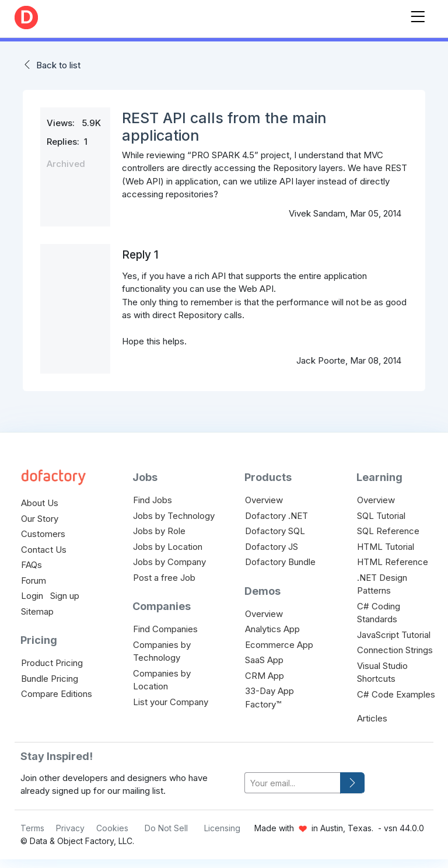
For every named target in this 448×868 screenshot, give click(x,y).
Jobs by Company (169, 562)
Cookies (112, 828)
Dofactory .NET (276, 516)
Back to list (58, 65)
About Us (40, 503)
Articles (372, 718)
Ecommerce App (279, 645)
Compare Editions (57, 694)
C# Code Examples (396, 694)
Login (32, 596)
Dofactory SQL (275, 531)
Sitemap (37, 611)
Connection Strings (395, 650)
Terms (32, 828)
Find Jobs (153, 500)
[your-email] (293, 783)
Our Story (40, 519)
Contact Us (44, 550)
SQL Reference (388, 531)
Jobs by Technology (174, 516)
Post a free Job (164, 578)
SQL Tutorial (381, 516)
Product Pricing (52, 663)
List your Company (171, 702)
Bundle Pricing (50, 679)
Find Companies (165, 629)
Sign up (65, 596)
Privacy (70, 828)
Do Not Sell (166, 828)
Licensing (222, 828)
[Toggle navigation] (418, 14)
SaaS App (264, 660)
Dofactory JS (272, 547)
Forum (34, 581)
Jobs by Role (159, 531)
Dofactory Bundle (280, 562)
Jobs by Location (168, 547)
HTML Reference (393, 562)
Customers (43, 534)
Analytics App (272, 629)
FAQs (32, 565)
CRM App (265, 676)
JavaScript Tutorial (394, 635)
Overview (264, 500)
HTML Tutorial (386, 547)
